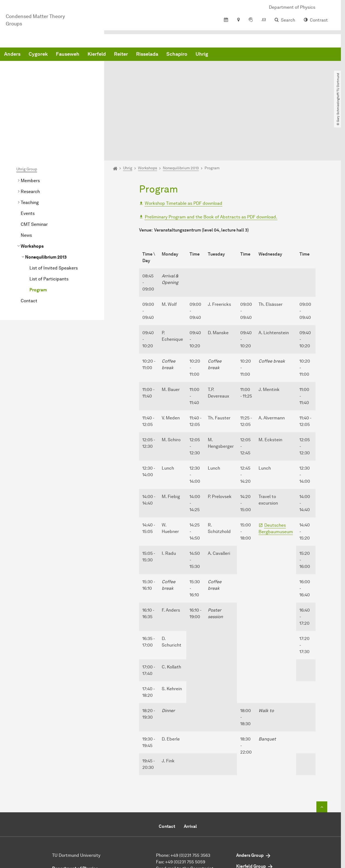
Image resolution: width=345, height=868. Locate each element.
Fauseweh (151, 55)
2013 (46, 203)
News (26, 181)
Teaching (30, 148)
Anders (95, 55)
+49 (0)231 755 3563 (190, 801)
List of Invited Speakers (54, 214)
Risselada (230, 55)
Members (30, 126)
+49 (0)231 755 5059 (185, 808)
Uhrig (285, 55)
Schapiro (260, 55)
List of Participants (49, 225)
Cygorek (121, 55)
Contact (29, 246)
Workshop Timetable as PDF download (184, 149)
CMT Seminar (34, 170)
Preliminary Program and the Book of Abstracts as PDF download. (211, 163)
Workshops (32, 192)
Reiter (204, 55)
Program (38, 235)
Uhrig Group (27, 115)
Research (30, 137)
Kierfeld (180, 55)
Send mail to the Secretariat (185, 814)
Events (28, 159)
